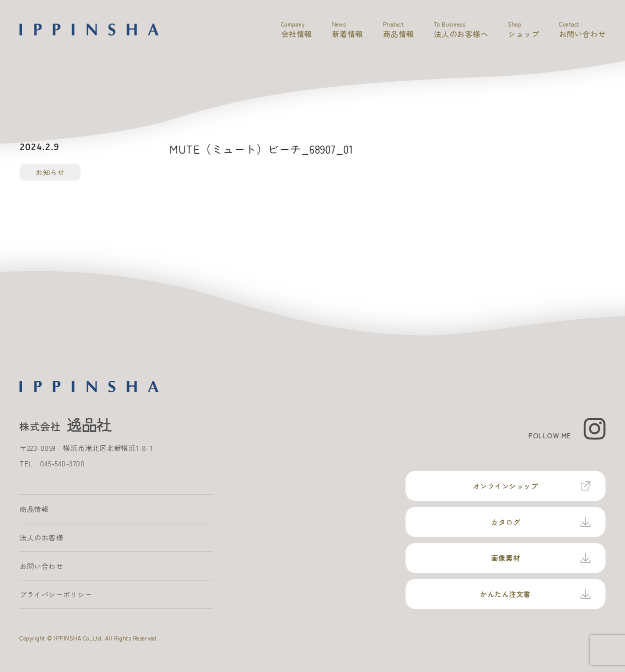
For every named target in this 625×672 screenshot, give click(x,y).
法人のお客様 (41, 537)
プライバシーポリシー (56, 594)
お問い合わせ (41, 566)
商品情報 (34, 509)
